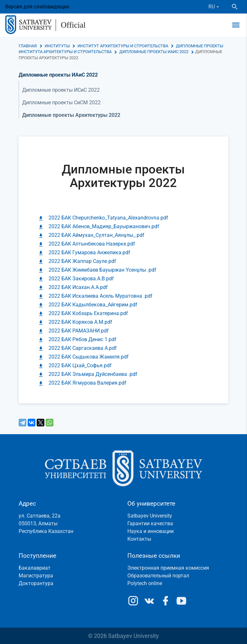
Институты (57, 46)
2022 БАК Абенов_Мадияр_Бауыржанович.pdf (104, 226)
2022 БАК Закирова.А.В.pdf (81, 279)
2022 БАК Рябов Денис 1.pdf (82, 339)
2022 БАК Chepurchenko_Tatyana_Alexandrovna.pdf (108, 218)
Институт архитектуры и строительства (123, 46)
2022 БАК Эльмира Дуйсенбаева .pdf (93, 374)
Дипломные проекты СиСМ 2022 (61, 103)
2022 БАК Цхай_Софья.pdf (80, 365)
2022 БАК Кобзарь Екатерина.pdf (88, 313)
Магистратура (36, 576)
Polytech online (145, 583)
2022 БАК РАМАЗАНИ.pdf (79, 331)
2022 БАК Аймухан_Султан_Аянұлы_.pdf (96, 235)
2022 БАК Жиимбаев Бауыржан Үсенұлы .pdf (102, 270)
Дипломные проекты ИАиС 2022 (154, 52)
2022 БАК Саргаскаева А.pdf (83, 348)
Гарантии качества (150, 523)
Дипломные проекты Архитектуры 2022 (71, 115)
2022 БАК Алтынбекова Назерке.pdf (92, 244)
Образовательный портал (158, 576)
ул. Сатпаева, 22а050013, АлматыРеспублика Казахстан (46, 523)
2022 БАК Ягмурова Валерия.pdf (87, 383)
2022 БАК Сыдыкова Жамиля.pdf (89, 357)
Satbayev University (150, 516)
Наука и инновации (151, 531)
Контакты (139, 539)
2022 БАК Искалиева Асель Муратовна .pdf (101, 296)
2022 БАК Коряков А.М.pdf (80, 322)
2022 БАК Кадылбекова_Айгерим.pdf (93, 305)
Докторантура (36, 583)
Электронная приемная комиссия (168, 568)
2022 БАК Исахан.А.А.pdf (78, 287)
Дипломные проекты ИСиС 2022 (61, 90)
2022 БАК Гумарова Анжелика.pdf (89, 252)
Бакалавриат (35, 568)
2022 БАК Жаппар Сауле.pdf (82, 261)
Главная (28, 46)
